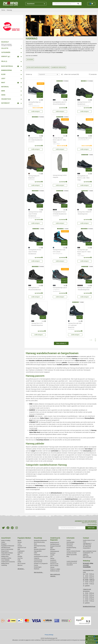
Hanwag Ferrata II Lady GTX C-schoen (60, 252)
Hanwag (28, 507)
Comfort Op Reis (6, 555)
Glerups (20, 542)
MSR (19, 549)
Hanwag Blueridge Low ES (85, 139)
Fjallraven (20, 553)
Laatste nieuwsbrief (72, 561)
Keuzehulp (38, 538)
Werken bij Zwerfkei (72, 555)
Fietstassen (37, 555)
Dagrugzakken (38, 551)
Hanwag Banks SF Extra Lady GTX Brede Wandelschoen (35, 252)
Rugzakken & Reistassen (8, 546)
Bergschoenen (5, 551)
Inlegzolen (37, 558)
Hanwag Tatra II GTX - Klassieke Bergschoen (37, 324)
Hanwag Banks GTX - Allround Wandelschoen (35, 289)
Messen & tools (54, 564)
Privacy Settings (49, 635)
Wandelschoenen (6, 548)
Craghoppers (21, 551)
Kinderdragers (38, 567)
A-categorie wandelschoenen (45, 474)
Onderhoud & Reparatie (55, 539)
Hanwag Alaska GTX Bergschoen (35, 178)
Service (68, 549)
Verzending (70, 546)
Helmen (52, 558)
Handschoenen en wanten (41, 556)
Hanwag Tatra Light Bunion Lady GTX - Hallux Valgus (60, 141)
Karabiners (53, 560)
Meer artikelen (61, 343)
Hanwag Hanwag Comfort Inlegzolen (60, 176)
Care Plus (20, 558)
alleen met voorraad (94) (72, 74)
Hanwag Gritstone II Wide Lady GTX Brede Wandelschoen (35, 215)
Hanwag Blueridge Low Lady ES (35, 104)
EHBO (36, 553)
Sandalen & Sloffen (6, 558)
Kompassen (53, 562)
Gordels (52, 555)
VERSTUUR (91, 528)
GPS (51, 557)
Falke (19, 560)
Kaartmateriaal (38, 562)
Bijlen (35, 548)
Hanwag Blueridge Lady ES (60, 290)
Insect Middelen (5, 560)
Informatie (71, 538)
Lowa (19, 544)
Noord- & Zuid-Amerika (7, 549)
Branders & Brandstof (40, 549)
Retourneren (70, 544)
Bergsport (4, 544)
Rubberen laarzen (55, 571)
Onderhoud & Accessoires (8, 562)
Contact (69, 540)
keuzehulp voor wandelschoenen (36, 509)
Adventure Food (22, 548)
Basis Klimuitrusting (39, 542)
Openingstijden (71, 542)
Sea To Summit (21, 563)
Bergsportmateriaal (55, 546)
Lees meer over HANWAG (32, 56)
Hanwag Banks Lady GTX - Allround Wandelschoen (60, 103)
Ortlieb (19, 562)
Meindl (19, 540)
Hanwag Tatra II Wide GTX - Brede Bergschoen (84, 213)
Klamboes (37, 569)
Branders (53, 550)
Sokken (3, 542)
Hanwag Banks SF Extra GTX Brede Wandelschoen (60, 214)
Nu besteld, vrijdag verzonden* (88, 565)
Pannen (52, 567)
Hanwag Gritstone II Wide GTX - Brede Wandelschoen (35, 140)
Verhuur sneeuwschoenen (73, 551)
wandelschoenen (40, 44)
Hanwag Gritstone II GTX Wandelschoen (84, 104)
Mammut (20, 565)
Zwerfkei (20, 556)
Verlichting (4, 565)
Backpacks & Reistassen (40, 540)
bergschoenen (30, 44)
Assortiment (36, 4)
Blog (68, 556)
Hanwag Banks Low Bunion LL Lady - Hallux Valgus (83, 178)
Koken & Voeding (6, 540)
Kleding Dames (5, 563)
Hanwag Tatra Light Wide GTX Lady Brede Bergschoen (75, 326)
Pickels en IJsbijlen (55, 569)
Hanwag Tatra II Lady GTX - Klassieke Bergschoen (84, 289)
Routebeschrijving (71, 548)
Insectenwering (38, 560)
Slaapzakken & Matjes (7, 553)
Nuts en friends (54, 566)
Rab (19, 555)
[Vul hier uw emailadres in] (72, 528)
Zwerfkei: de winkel (72, 553)
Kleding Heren (5, 556)
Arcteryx (20, 546)
